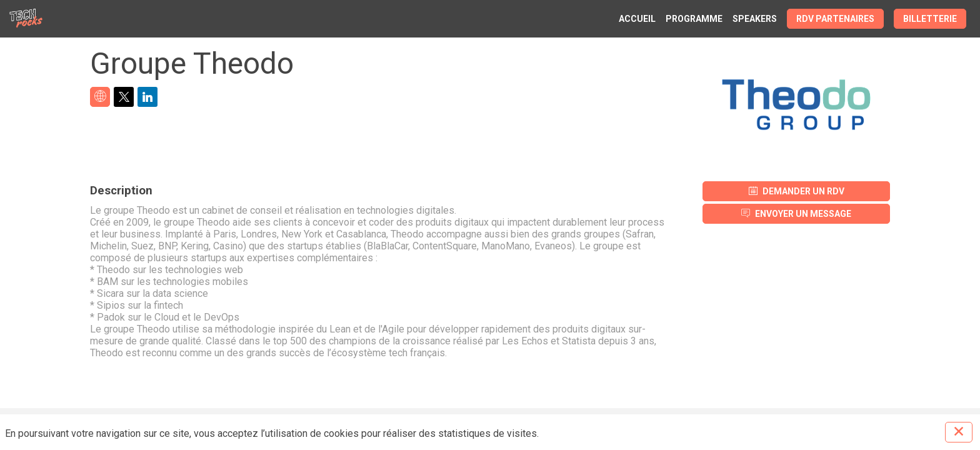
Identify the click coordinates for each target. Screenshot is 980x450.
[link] (637, 19)
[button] (835, 19)
